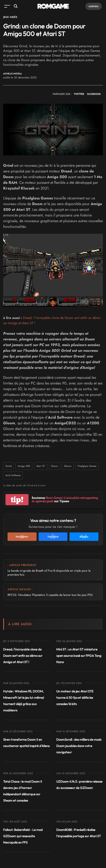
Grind (9, 466)
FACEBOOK (94, 94)
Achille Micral (13, 74)
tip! (17, 500)
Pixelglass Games (87, 466)
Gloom (68, 466)
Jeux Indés (10, 17)
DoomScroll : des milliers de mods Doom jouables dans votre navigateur (79, 746)
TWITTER (79, 94)
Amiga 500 (24, 466)
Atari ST (41, 466)
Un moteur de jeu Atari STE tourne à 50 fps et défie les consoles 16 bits (75, 698)
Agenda (94, 6)
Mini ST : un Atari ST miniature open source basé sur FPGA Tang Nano (79, 656)
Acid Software (13, 475)
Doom (54, 466)
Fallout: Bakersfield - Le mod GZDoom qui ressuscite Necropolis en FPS (23, 836)
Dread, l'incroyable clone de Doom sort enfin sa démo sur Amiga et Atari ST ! (23, 656)
